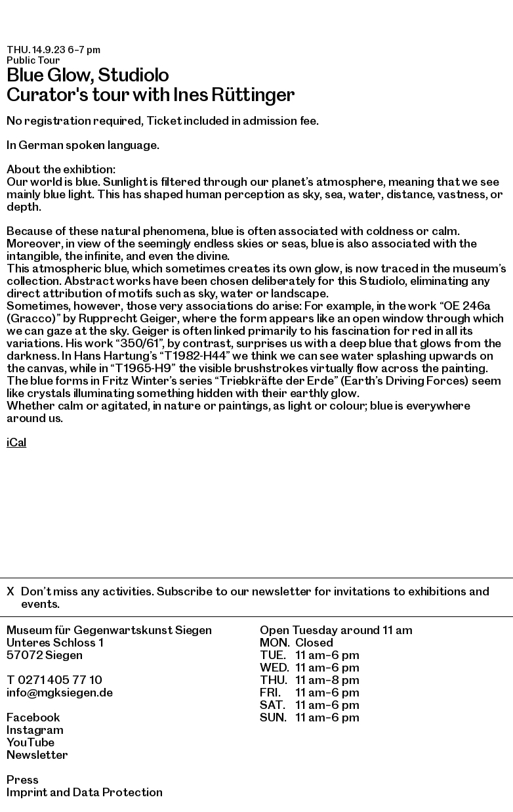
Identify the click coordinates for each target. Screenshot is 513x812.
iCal (16, 442)
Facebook (33, 717)
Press (23, 780)
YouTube (31, 742)
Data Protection (118, 792)
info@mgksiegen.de (60, 692)
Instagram (35, 730)
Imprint (27, 792)
